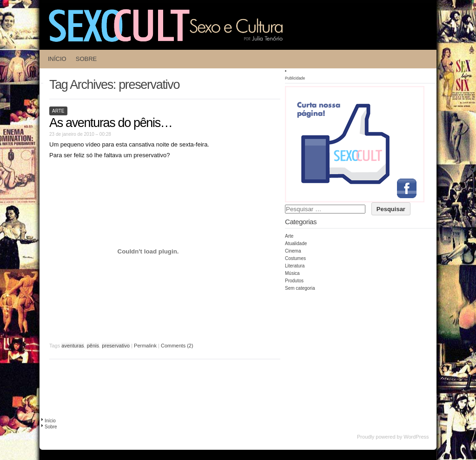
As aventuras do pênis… (111, 123)
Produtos (294, 281)
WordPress (416, 437)
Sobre (86, 59)
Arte (58, 111)
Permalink (145, 346)
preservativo (116, 346)
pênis (93, 346)
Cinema (293, 251)
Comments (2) (177, 346)
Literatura (295, 266)
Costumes (295, 258)
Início (57, 59)
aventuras (73, 346)
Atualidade (296, 243)
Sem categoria (300, 288)
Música (292, 273)
